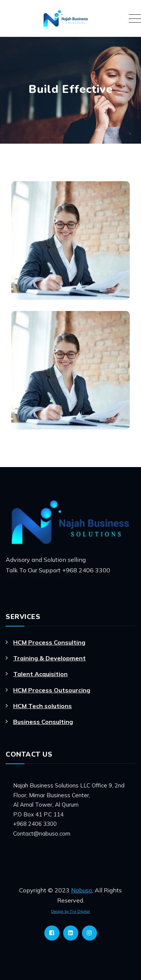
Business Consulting (43, 722)
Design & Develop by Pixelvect (36, 581)
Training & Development (49, 658)
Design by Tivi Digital (70, 911)
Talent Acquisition (40, 674)
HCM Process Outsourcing (52, 690)
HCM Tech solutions (42, 706)
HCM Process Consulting (49, 642)
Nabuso (82, 890)
